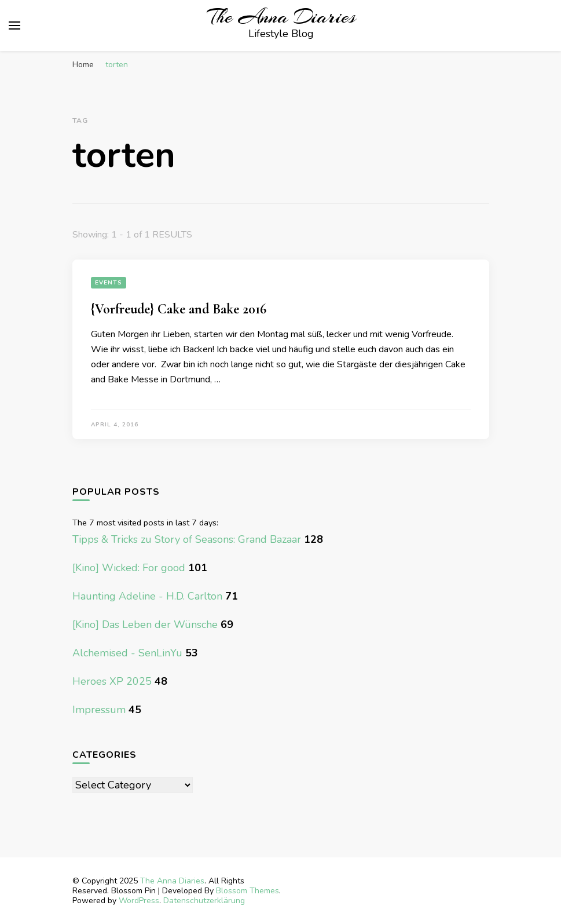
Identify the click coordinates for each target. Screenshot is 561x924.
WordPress (139, 901)
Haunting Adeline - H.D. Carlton (147, 596)
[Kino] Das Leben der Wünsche (145, 624)
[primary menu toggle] (14, 25)
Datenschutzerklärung (204, 901)
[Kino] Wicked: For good (129, 568)
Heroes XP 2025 (112, 681)
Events (109, 283)
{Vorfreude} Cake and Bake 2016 (179, 309)
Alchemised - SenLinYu (127, 653)
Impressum (99, 710)
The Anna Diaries (281, 17)
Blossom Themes (247, 891)
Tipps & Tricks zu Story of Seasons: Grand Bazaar (187, 539)
